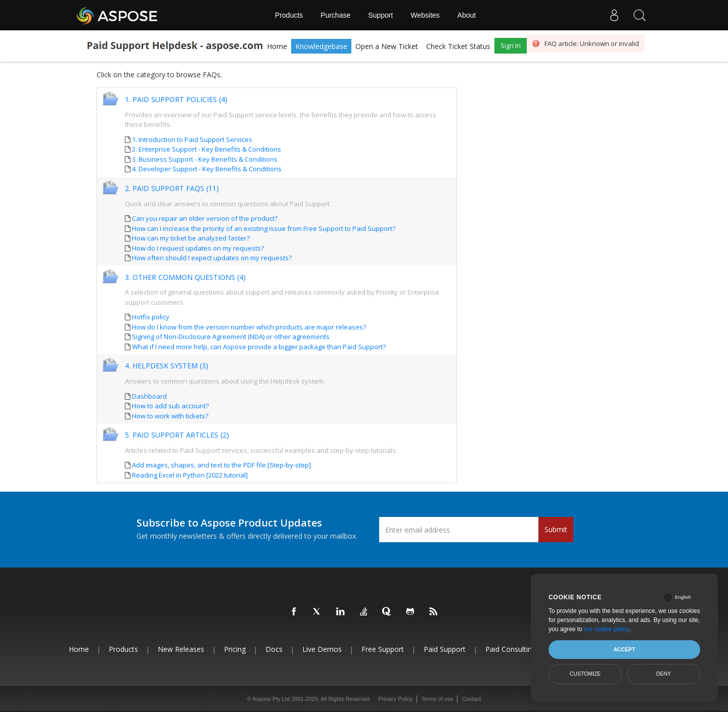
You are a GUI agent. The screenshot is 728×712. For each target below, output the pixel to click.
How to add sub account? (170, 406)
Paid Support (445, 649)
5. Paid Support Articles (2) (177, 435)
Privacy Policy (395, 699)
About (467, 15)
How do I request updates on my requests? (198, 248)
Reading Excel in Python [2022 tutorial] (190, 475)
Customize (585, 674)
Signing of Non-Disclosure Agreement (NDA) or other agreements (231, 337)
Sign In (511, 45)
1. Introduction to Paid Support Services (192, 139)
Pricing (235, 649)
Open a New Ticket (387, 46)
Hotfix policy (151, 317)
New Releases (181, 649)
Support (380, 15)
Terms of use (437, 699)
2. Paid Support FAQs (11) (172, 189)
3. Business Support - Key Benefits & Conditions (205, 159)
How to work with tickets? (170, 416)
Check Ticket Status (458, 46)
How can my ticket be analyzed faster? (191, 238)
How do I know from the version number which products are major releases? (249, 327)
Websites (425, 15)
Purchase (335, 15)
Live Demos (322, 649)
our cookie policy (606, 629)
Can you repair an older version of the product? (205, 218)
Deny (664, 674)
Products (289, 15)
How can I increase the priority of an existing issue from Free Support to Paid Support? (264, 228)
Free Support (383, 649)
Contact (471, 699)
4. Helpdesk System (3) (167, 366)
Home (277, 46)
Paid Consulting (511, 649)
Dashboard (149, 396)
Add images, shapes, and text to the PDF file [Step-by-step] (221, 465)
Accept (624, 649)
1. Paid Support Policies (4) (176, 100)
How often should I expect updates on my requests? (212, 258)
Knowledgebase (321, 46)
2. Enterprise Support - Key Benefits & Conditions (207, 149)
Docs (274, 649)
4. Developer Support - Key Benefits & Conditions (207, 169)
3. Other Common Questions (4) (185, 278)
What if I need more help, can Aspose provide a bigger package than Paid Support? (259, 347)
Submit (556, 529)
